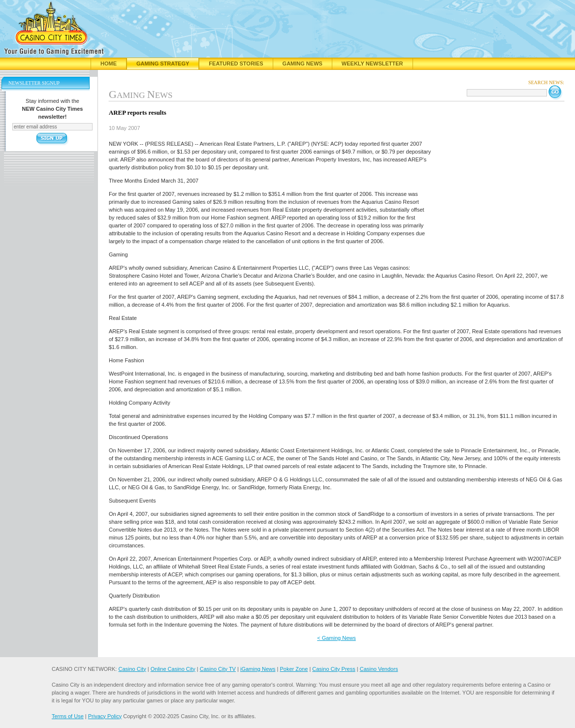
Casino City (132, 669)
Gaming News (303, 63)
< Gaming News (336, 638)
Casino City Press (334, 669)
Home (109, 63)
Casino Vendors (379, 669)
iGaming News (258, 669)
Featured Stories (236, 63)
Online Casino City (173, 669)
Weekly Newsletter (372, 63)
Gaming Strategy (163, 63)
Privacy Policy (105, 716)
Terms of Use (68, 716)
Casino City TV (218, 669)
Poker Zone (294, 669)
